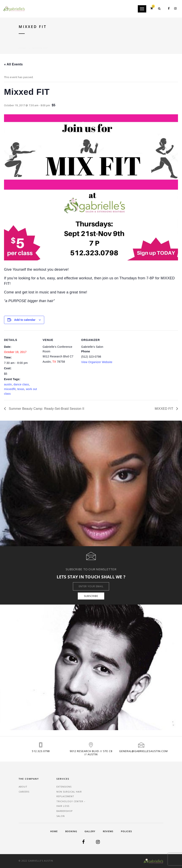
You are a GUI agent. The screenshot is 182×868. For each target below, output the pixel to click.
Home (23, 43)
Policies (126, 831)
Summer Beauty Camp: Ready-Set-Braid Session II (46, 409)
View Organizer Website (97, 362)
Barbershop (65, 811)
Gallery (90, 831)
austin (8, 384)
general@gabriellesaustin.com (143, 751)
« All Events (13, 64)
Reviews (108, 831)
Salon (61, 816)
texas (21, 389)
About (23, 787)
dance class (21, 384)
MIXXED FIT (164, 409)
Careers (24, 792)
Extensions (64, 787)
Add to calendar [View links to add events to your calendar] (25, 320)
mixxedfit (10, 389)
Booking (71, 831)
